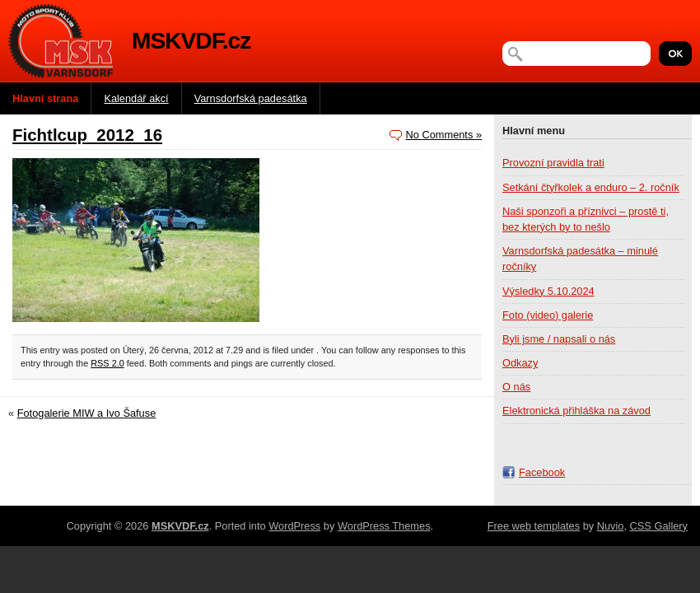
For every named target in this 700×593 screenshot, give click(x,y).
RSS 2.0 (107, 363)
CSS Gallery (659, 526)
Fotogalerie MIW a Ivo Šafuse (87, 413)
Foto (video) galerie (548, 315)
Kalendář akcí (136, 98)
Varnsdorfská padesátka (251, 98)
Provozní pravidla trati (553, 163)
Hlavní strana (45, 98)
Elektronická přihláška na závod (576, 411)
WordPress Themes (384, 526)
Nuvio (611, 526)
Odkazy (520, 363)
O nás (516, 387)
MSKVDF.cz (191, 41)
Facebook (542, 472)
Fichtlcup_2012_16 (87, 135)
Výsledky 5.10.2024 (548, 291)
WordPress (294, 526)
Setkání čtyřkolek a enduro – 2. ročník (591, 187)
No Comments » (444, 135)
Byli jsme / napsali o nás (559, 339)
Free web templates (534, 526)
